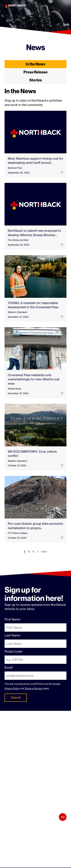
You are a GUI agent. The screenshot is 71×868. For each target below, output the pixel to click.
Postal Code (13, 651)
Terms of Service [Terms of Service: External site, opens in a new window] (34, 688)
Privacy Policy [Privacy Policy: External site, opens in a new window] (12, 688)
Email (9, 667)
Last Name (12, 635)
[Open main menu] (63, 817)
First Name (12, 619)
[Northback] (15, 6)
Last (44, 552)
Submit (16, 698)
